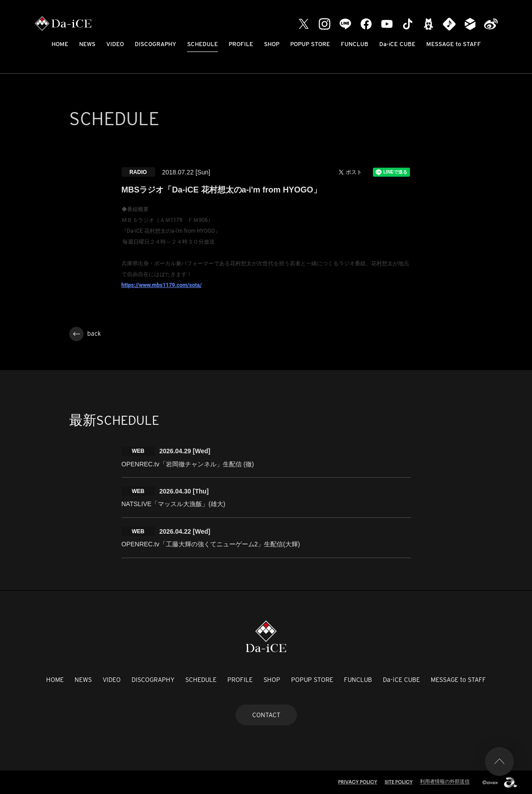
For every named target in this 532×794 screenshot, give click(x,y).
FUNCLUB (355, 44)
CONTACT (266, 715)
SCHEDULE (202, 44)
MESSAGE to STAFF (454, 44)
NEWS (87, 44)
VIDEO (115, 44)
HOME (60, 44)
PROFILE (241, 44)
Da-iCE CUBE (397, 44)
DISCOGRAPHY (155, 44)
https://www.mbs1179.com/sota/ (162, 285)
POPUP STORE (310, 44)
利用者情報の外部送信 (445, 781)
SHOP (272, 44)
